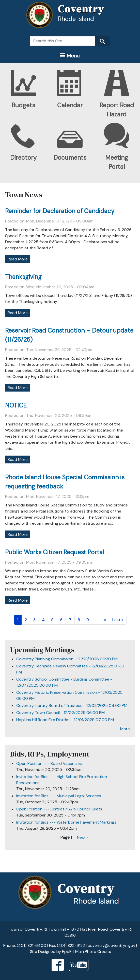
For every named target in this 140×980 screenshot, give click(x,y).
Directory (23, 158)
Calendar (70, 105)
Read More (18, 259)
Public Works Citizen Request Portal (55, 552)
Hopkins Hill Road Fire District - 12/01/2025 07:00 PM (65, 720)
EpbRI (67, 952)
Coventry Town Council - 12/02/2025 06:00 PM (60, 713)
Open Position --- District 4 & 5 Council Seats (59, 809)
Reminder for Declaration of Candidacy (60, 211)
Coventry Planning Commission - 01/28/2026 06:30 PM (67, 659)
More (125, 729)
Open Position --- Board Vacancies (49, 763)
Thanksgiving (23, 277)
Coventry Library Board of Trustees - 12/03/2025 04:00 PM (72, 706)
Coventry (81, 9)
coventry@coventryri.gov (111, 945)
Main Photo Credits (93, 952)
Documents (70, 158)
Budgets (23, 105)
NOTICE (16, 405)
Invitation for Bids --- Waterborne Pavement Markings (66, 822)
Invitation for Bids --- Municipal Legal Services (59, 796)
